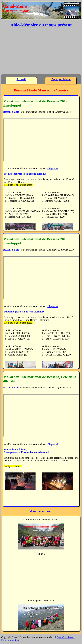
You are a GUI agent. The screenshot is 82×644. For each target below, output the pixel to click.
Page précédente (61, 79)
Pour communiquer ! (11, 640)
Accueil (21, 79)
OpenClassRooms (66, 637)
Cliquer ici (53, 169)
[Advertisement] (41, 51)
